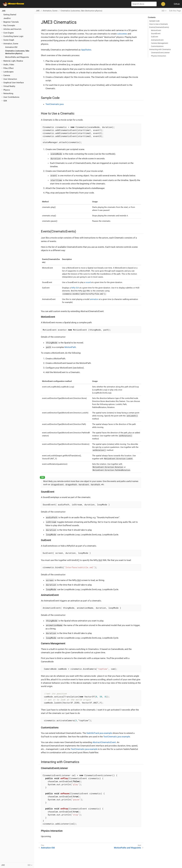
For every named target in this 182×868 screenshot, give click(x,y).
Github (177, 4)
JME (4, 11)
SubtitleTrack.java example (99, 733)
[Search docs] (144, 4)
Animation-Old (11, 47)
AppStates (86, 50)
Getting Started (10, 15)
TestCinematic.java (55, 104)
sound (88, 282)
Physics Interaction (159, 56)
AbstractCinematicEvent (104, 742)
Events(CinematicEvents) (159, 27)
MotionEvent (156, 30)
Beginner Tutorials (11, 22)
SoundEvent (156, 34)
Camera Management (160, 43)
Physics (7, 90)
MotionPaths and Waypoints (17, 57)
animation (94, 299)
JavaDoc (7, 18)
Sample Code (154, 21)
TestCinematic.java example (117, 737)
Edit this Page (175, 11)
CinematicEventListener (160, 53)
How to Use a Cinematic (159, 24)
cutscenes (122, 34)
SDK (5, 101)
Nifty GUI (75, 288)
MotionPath (70, 347)
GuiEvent (155, 37)
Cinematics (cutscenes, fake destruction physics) (81, 11)
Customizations (157, 46)
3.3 (163, 11)
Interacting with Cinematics (160, 49)
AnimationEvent (157, 40)
